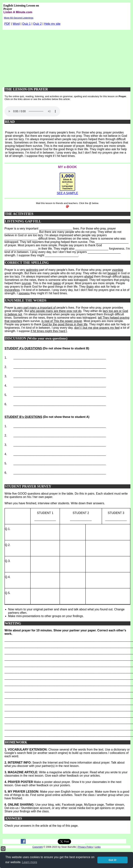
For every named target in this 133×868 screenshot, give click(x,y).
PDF (7, 24)
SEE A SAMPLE (67, 193)
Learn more (29, 862)
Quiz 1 (26, 24)
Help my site (52, 24)
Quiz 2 (37, 24)
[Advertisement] (67, 58)
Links (98, 847)
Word (16, 24)
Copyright (38, 847)
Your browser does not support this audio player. (32, 111)
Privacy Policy (85, 847)
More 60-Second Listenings (19, 18)
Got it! (113, 860)
